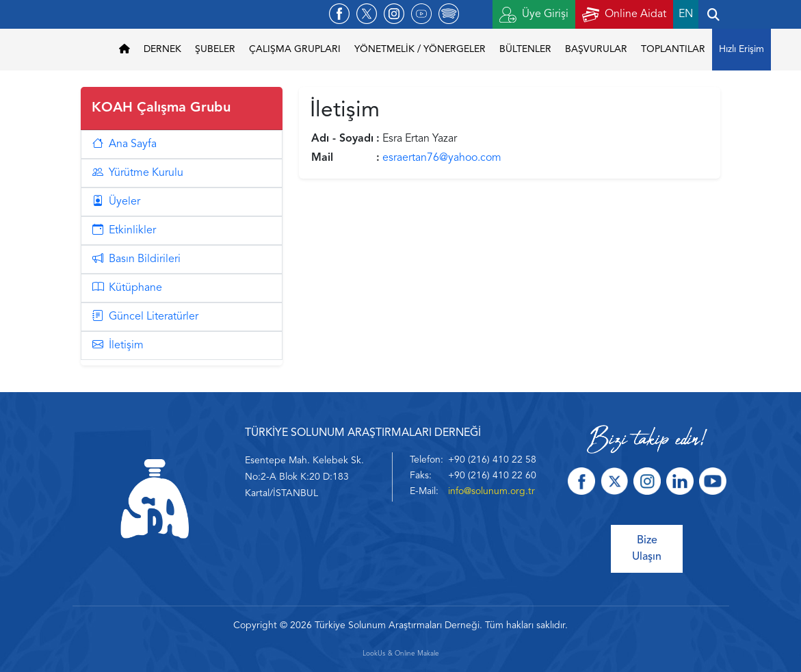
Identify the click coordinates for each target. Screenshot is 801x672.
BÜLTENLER (525, 49)
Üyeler (116, 202)
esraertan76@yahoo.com (442, 158)
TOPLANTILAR (673, 49)
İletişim (118, 346)
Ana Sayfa (124, 144)
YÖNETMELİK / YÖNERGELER (420, 49)
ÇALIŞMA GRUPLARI (295, 49)
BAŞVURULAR (596, 49)
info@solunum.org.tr (491, 491)
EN (686, 14)
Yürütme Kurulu (138, 173)
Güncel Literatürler (145, 317)
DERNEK (162, 49)
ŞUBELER (215, 49)
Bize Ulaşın (647, 549)
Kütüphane (127, 288)
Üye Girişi (534, 15)
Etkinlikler (124, 231)
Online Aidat (624, 15)
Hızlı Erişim (741, 49)
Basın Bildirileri (136, 259)
